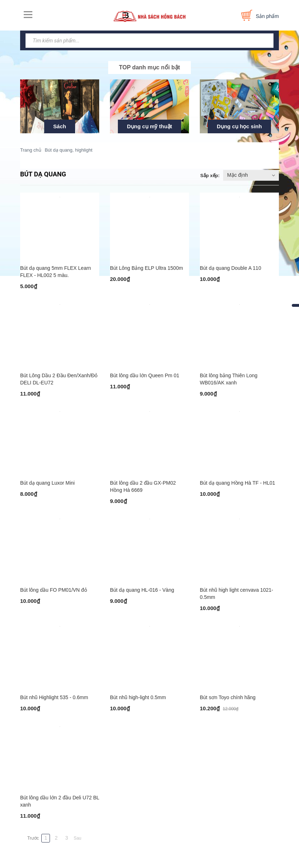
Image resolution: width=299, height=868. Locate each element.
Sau (77, 838)
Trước (33, 838)
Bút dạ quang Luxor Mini (47, 483)
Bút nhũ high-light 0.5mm (138, 697)
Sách (60, 126)
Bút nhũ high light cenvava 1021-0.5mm (236, 594)
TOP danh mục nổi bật (149, 67)
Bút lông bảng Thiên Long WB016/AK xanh (229, 379)
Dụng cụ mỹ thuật (149, 126)
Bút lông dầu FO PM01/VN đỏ (54, 590)
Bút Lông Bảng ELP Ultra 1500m (146, 268)
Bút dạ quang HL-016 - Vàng (142, 590)
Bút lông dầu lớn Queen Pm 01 (145, 375)
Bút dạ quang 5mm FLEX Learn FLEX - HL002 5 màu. (56, 272)
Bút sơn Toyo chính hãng (228, 697)
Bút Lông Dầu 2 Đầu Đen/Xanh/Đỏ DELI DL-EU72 (59, 379)
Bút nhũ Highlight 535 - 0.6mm (54, 697)
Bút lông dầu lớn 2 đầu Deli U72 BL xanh (60, 801)
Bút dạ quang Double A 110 (231, 268)
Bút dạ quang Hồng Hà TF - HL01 (238, 483)
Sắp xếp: (210, 176)
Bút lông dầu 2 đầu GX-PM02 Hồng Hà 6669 (143, 486)
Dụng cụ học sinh (239, 126)
